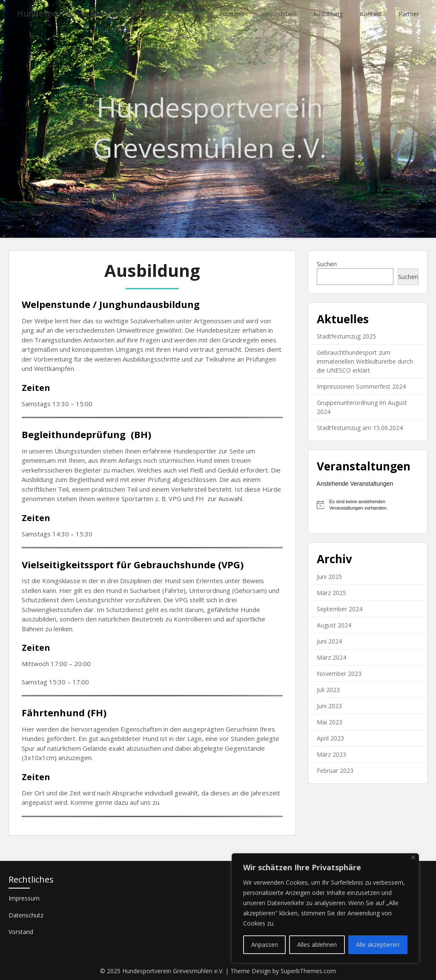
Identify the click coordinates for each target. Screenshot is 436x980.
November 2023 (339, 674)
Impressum (24, 898)
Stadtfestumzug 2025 (346, 336)
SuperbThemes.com (308, 971)
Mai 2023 (330, 722)
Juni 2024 (329, 641)
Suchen (327, 264)
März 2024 (331, 657)
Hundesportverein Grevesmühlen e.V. (93, 14)
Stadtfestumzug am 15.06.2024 (360, 428)
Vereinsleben (278, 14)
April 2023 (330, 738)
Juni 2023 (329, 706)
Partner (409, 14)
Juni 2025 (329, 577)
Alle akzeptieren (378, 944)
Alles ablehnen (317, 944)
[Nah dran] (413, 857)
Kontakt (371, 14)
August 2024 (334, 625)
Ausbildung (328, 14)
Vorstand (232, 14)
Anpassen (265, 944)
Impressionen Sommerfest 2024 (361, 386)
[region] (325, 908)
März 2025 (331, 593)
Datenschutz (26, 915)
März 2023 (331, 754)
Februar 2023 (335, 771)
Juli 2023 (328, 690)
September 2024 (340, 609)
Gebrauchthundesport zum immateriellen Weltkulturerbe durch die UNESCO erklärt (365, 361)
